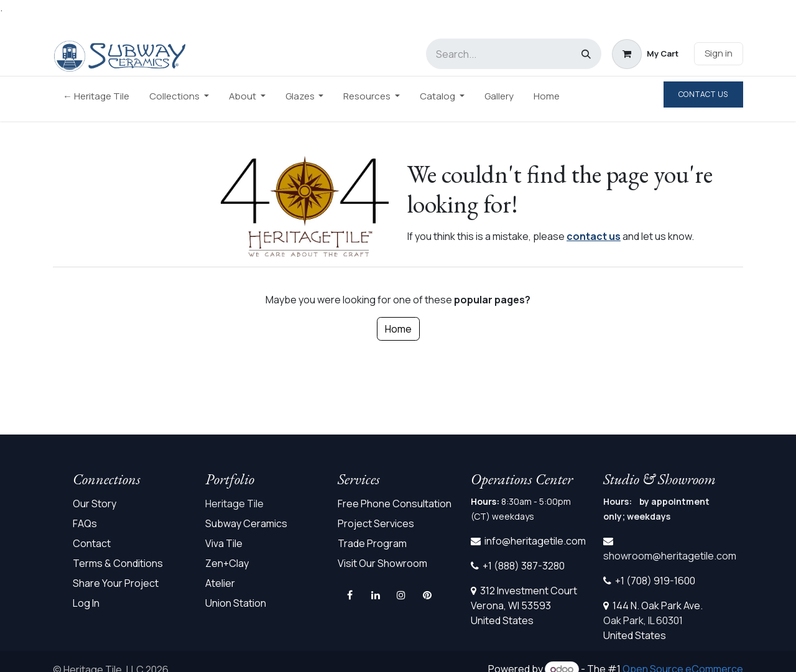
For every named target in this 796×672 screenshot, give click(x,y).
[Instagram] (401, 595)
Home (398, 329)
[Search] (586, 54)
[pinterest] (427, 595)
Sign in (719, 53)
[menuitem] (96, 99)
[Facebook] (350, 595)
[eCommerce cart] (645, 54)
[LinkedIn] (376, 595)
